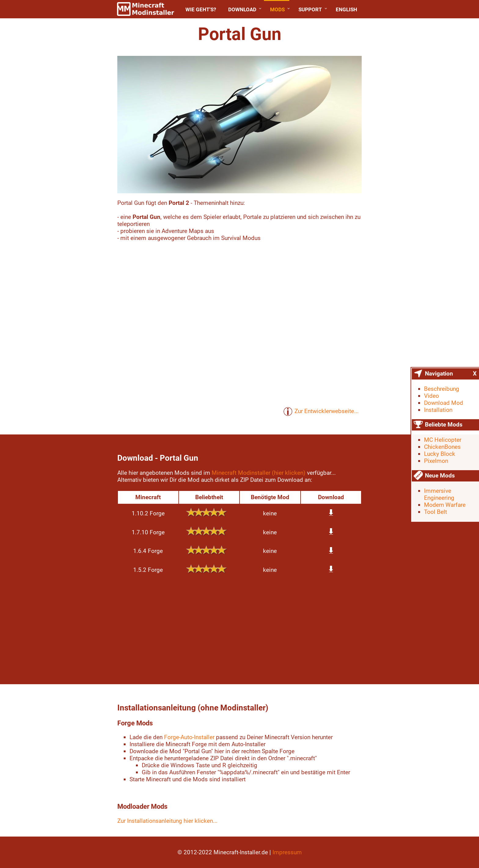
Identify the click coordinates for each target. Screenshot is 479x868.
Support (310, 9)
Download (242, 9)
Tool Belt (435, 512)
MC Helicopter (443, 440)
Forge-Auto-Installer (189, 737)
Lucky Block (440, 454)
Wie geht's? (201, 9)
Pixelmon (436, 461)
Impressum (287, 852)
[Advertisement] (60, 113)
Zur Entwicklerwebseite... (321, 412)
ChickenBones (442, 447)
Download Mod (444, 403)
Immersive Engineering (439, 494)
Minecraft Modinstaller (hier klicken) (259, 473)
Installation (438, 410)
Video (431, 396)
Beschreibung (442, 389)
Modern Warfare (445, 505)
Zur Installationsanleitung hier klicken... (167, 821)
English (346, 9)
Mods (277, 9)
